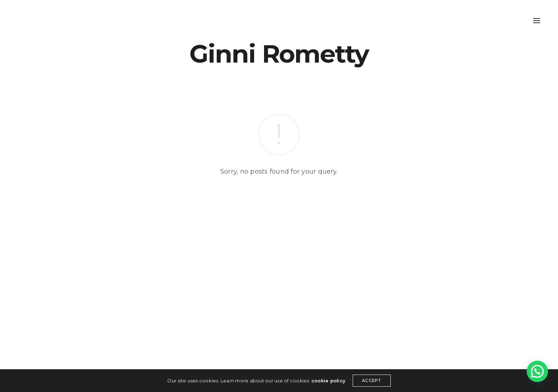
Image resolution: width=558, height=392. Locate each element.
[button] (537, 371)
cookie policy (328, 381)
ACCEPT (372, 380)
